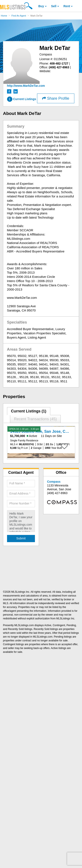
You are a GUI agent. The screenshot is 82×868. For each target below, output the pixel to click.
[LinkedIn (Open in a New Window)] (16, 91)
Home (4, 16)
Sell (54, 6)
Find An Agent (19, 16)
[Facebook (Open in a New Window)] (10, 91)
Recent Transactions (35, 419)
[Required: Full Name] (21, 484)
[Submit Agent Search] (21, 539)
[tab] (29, 411)
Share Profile (56, 98)
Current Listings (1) (29, 411)
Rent (67, 6)
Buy (41, 6)
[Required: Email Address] (21, 494)
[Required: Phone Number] (21, 504)
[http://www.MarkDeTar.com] (26, 86)
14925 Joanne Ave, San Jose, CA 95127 (45, 431)
